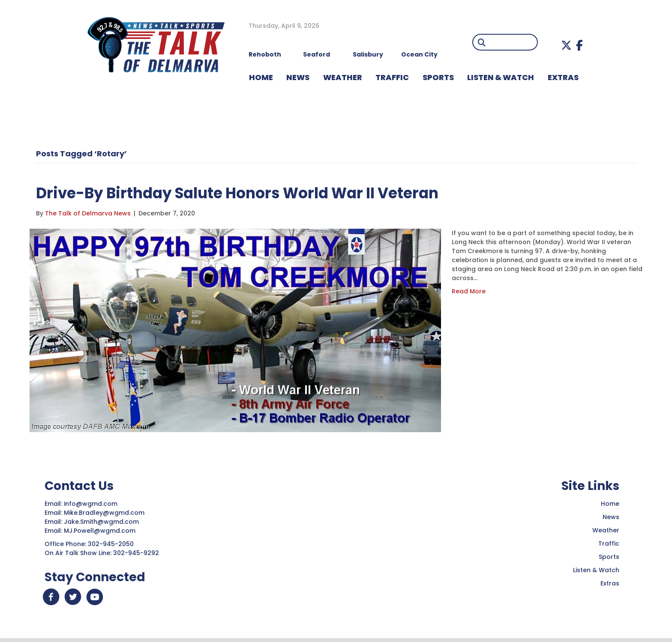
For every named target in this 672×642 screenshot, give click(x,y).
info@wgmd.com (91, 504)
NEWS (298, 77)
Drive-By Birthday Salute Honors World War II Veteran (259, 193)
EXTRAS (563, 77)
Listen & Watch (596, 570)
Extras (610, 583)
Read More (469, 291)
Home (610, 504)
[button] (566, 45)
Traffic (609, 543)
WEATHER (343, 77)
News (611, 517)
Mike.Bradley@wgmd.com (104, 513)
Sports (438, 77)
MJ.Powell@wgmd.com (101, 531)
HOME (261, 77)
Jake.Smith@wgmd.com (102, 522)
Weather (606, 530)
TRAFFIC (392, 77)
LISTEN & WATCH (501, 77)
